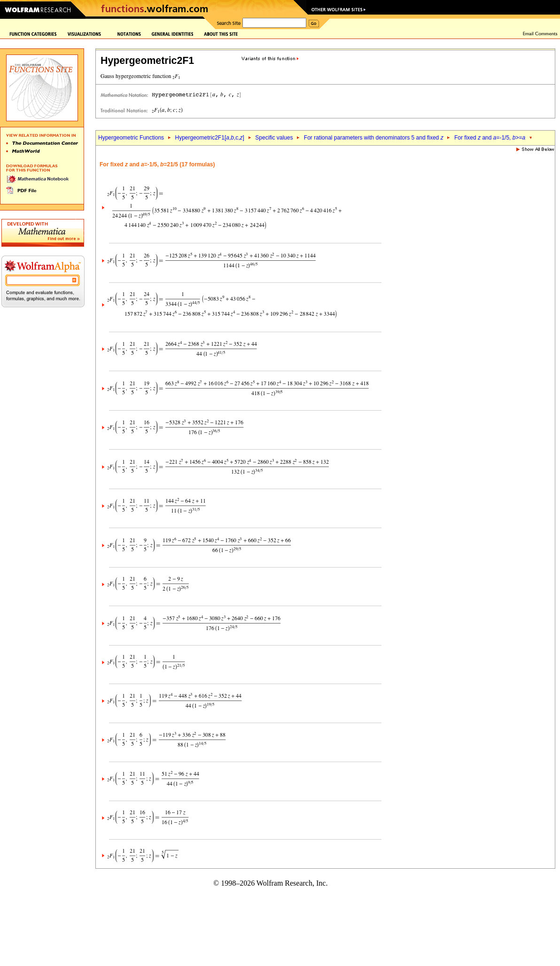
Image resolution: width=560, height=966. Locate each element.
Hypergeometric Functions (131, 138)
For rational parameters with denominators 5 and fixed (374, 138)
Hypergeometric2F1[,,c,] (210, 138)
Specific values (274, 138)
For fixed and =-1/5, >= (490, 138)
